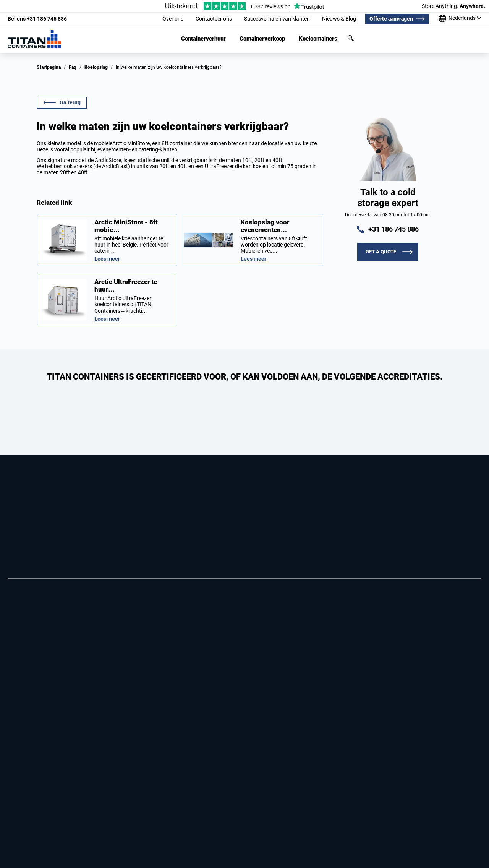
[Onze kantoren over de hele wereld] (460, 19)
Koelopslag (96, 67)
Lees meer (107, 259)
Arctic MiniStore (131, 143)
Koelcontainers (318, 39)
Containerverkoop (262, 39)
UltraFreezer (219, 166)
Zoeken (351, 38)
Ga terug (62, 102)
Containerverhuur (203, 39)
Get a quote (381, 252)
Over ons (173, 19)
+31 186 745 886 (37, 19)
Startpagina (49, 67)
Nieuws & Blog (339, 19)
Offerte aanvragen (391, 19)
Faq (73, 67)
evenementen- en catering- (129, 149)
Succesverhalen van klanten (277, 19)
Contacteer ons (214, 19)
